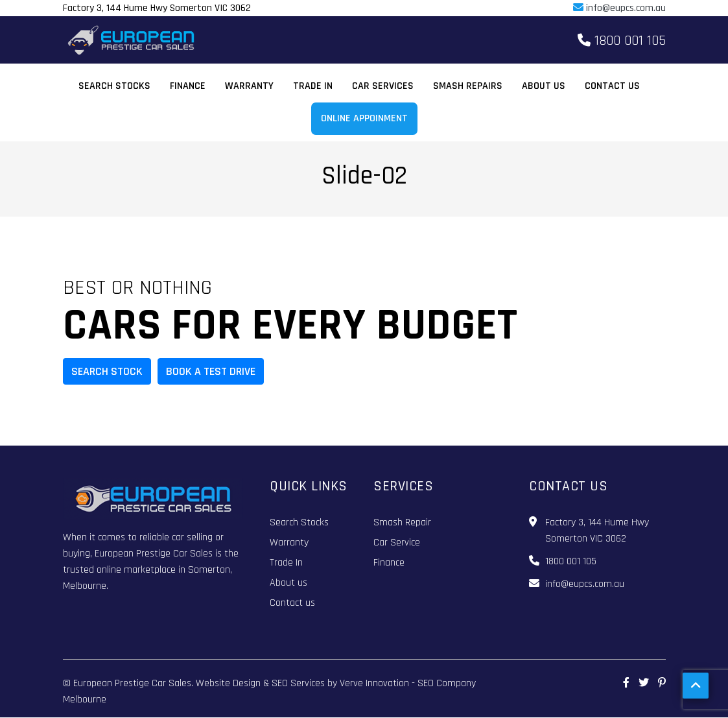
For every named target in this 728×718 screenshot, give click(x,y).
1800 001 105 (622, 41)
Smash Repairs (468, 86)
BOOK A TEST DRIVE (211, 371)
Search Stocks (114, 86)
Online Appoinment (364, 118)
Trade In (313, 86)
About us (544, 86)
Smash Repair (402, 522)
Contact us (612, 86)
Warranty (249, 86)
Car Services (383, 86)
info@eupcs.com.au (619, 8)
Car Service (397, 543)
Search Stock (107, 371)
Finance (188, 86)
